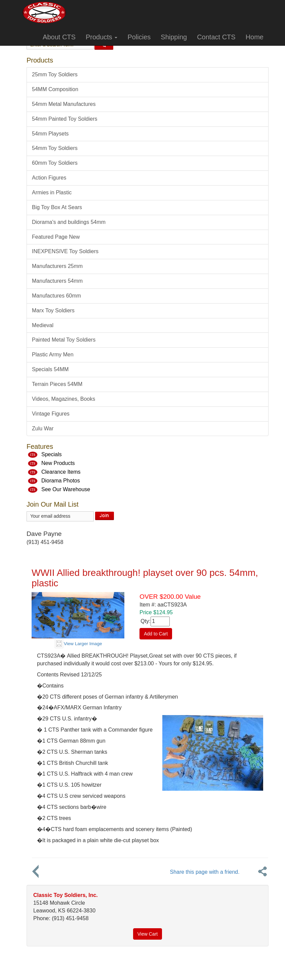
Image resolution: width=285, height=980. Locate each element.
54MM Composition (55, 89)
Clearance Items (61, 472)
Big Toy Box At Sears (57, 207)
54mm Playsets (50, 134)
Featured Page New (56, 237)
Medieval (43, 325)
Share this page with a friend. (205, 872)
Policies (139, 37)
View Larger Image (83, 644)
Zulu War (43, 428)
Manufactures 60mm (56, 296)
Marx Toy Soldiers (53, 310)
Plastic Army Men (53, 355)
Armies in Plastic (52, 192)
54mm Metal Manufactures (64, 104)
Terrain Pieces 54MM (57, 384)
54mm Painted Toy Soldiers (65, 119)
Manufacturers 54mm (57, 281)
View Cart (148, 934)
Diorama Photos (61, 481)
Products (101, 37)
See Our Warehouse (66, 490)
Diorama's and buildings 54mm (69, 222)
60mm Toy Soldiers (55, 163)
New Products (58, 463)
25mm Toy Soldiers (55, 74)
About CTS (59, 37)
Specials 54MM (50, 369)
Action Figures (49, 178)
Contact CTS (216, 37)
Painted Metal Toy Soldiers (64, 340)
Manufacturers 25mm (57, 266)
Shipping (174, 37)
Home (255, 37)
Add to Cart (156, 634)
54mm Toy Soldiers (55, 148)
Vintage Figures (51, 414)
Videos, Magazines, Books (64, 399)
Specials (51, 455)
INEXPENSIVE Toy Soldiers (65, 251)
